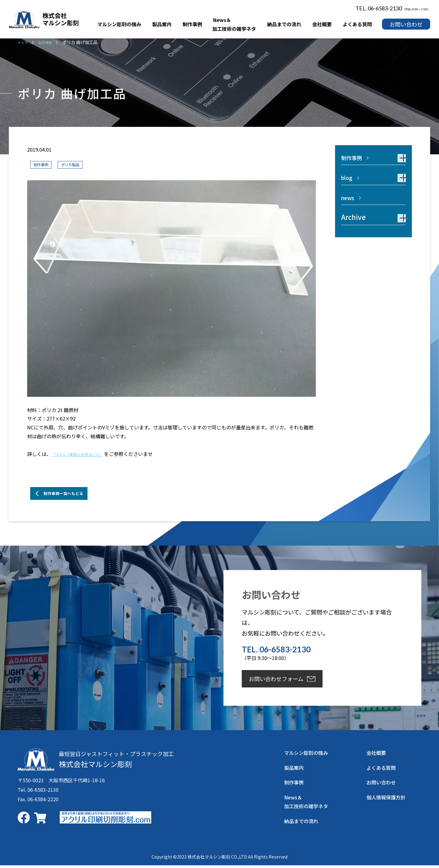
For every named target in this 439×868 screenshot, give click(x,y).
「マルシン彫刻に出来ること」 (86, 454)
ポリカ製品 (78, 164)
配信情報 (50, 42)
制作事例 (43, 164)
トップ (24, 42)
